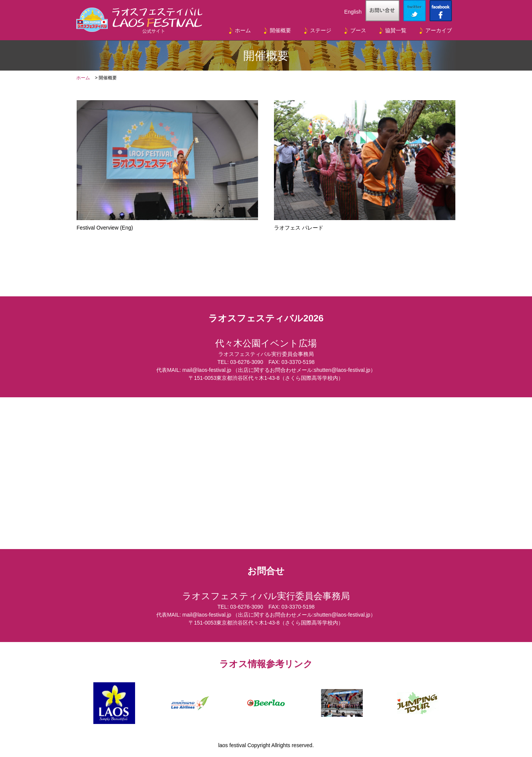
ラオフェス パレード (365, 165)
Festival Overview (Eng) (167, 165)
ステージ (321, 30)
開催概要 (280, 30)
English (353, 12)
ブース (358, 30)
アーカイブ (439, 30)
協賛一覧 (396, 30)
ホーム (243, 30)
